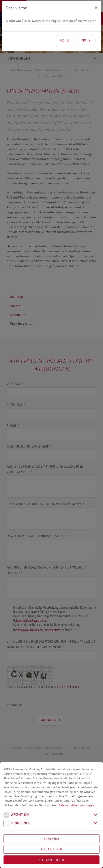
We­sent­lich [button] (16, 815)
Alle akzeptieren (51, 860)
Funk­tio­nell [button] (17, 824)
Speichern (52, 839)
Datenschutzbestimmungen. (76, 805)
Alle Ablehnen (51, 849)
